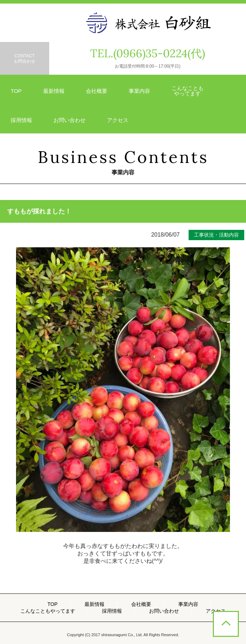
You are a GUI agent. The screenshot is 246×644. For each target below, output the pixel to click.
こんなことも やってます (188, 91)
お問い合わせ (70, 120)
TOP (16, 91)
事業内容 (139, 91)
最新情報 (54, 91)
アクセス (118, 120)
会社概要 (97, 91)
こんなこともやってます (48, 611)
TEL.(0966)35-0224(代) (148, 54)
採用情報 (21, 120)
